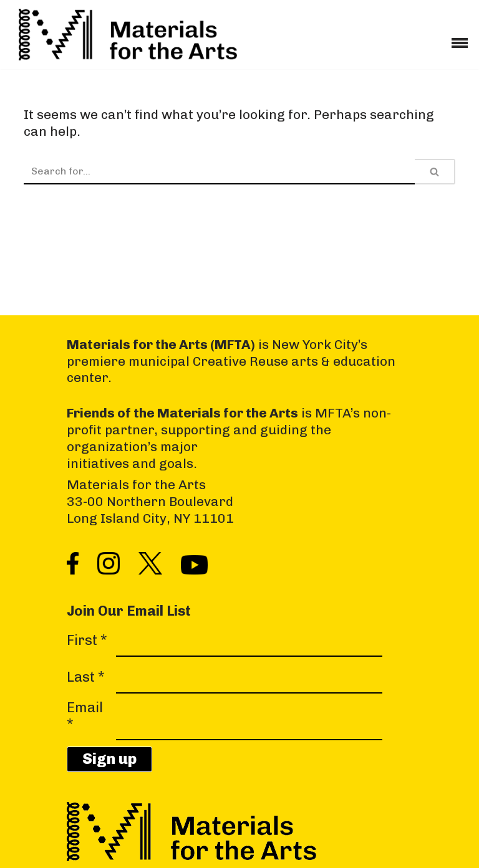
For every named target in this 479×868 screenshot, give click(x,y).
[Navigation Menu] (460, 39)
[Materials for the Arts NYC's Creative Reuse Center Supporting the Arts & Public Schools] (128, 35)
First (87, 641)
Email (85, 716)
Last (86, 677)
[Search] (219, 172)
